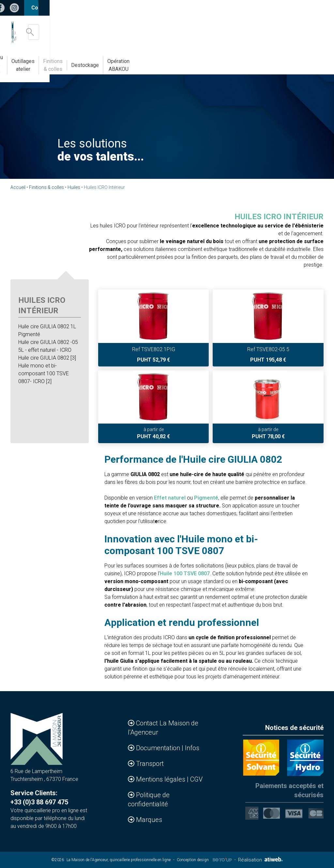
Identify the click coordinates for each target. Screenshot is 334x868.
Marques (149, 820)
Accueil (18, 187)
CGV (196, 779)
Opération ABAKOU (306, 61)
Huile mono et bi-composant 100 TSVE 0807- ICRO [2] (44, 373)
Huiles (74, 187)
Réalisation (260, 860)
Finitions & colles (225, 61)
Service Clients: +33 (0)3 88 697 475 (39, 798)
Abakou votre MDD (139, 61)
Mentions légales (161, 779)
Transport (150, 764)
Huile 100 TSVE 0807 (185, 573)
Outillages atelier (182, 61)
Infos (192, 748)
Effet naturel (170, 498)
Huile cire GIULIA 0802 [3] (47, 358)
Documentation (159, 748)
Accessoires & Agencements (38, 61)
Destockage (265, 61)
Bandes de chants (93, 61)
